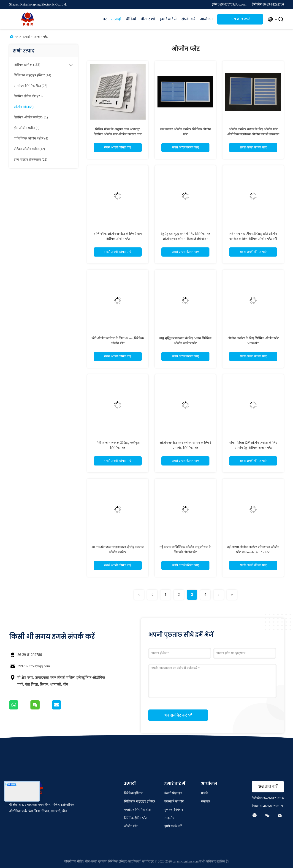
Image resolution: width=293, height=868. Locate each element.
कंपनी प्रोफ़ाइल (173, 793)
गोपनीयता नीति (73, 861)
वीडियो (131, 19)
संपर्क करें (188, 19)
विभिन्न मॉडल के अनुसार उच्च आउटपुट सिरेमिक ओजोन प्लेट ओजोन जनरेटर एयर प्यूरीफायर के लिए (118, 134)
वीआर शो (148, 19)
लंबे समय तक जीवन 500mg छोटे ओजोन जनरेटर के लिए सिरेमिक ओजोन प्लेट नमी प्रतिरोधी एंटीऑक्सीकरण (253, 239)
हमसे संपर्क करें (173, 826)
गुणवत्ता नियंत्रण (174, 810)
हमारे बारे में (168, 19)
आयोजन (206, 19)
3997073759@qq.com (34, 666)
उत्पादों (116, 19)
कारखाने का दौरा (174, 801)
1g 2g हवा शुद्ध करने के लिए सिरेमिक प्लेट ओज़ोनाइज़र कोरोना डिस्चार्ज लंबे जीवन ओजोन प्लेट (186, 239)
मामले (204, 793)
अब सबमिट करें (178, 715)
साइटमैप (169, 818)
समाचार (206, 801)
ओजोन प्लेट (41, 37)
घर (105, 19)
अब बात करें (240, 19)
